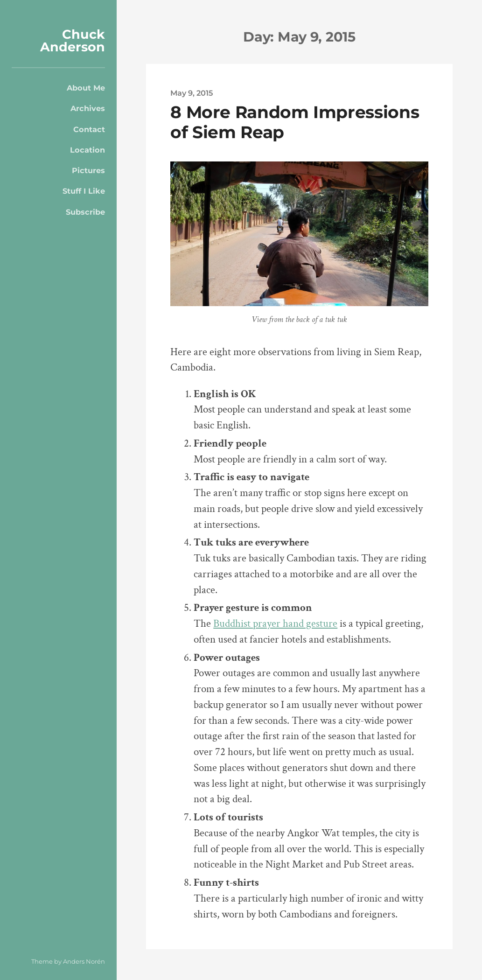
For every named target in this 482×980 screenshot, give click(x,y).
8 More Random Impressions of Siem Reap (295, 122)
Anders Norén (84, 961)
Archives (88, 108)
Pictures (88, 170)
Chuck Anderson (73, 41)
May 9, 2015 (192, 93)
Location (87, 150)
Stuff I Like (84, 191)
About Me (86, 88)
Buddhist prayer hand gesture (275, 624)
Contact (89, 129)
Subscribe (85, 212)
